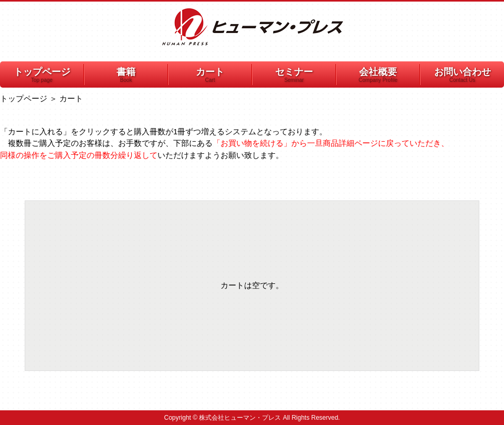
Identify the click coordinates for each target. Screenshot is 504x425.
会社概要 (378, 75)
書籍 (126, 75)
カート (210, 75)
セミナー (294, 75)
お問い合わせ (462, 75)
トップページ (42, 75)
